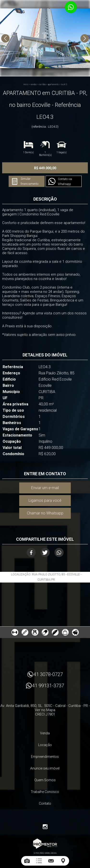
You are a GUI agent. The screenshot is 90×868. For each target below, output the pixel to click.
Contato (45, 803)
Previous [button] (5, 38)
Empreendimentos (45, 757)
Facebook (31, 552)
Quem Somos (45, 780)
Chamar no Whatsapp (45, 513)
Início (26, 84)
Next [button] (85, 38)
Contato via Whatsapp (65, 182)
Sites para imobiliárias (45, 853)
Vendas (34, 84)
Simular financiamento (30, 181)
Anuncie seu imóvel (45, 768)
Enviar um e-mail (45, 488)
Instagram (45, 827)
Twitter (45, 552)
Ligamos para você (45, 500)
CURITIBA (42, 84)
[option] (45, 38)
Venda (45, 733)
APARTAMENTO (53, 84)
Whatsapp (59, 552)
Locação (45, 745)
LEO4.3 (64, 84)
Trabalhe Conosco (45, 792)
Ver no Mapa (45, 710)
